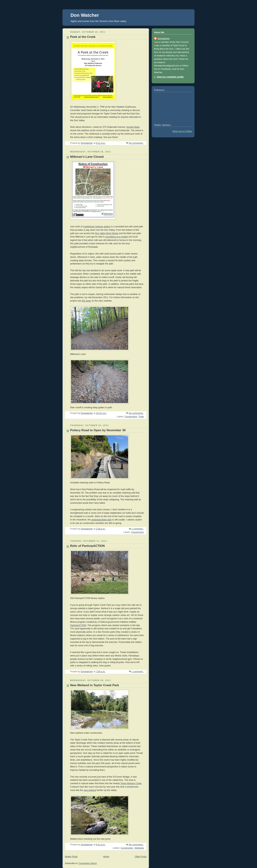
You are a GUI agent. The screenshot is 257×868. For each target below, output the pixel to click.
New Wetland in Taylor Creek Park (95, 685)
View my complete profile (170, 77)
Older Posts (141, 857)
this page (86, 301)
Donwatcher (164, 39)
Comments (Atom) (88, 863)
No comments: (136, 143)
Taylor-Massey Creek (131, 783)
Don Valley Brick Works (107, 233)
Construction (131, 417)
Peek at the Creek (83, 37)
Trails (141, 417)
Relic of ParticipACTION (87, 546)
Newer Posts (71, 857)
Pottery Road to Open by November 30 (98, 430)
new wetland (90, 790)
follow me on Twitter (182, 131)
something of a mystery (117, 237)
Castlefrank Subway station (97, 227)
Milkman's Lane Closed (87, 157)
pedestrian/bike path (101, 520)
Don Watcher (85, 15)
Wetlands (139, 848)
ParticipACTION (78, 625)
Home (106, 857)
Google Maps (133, 127)
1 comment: (138, 529)
